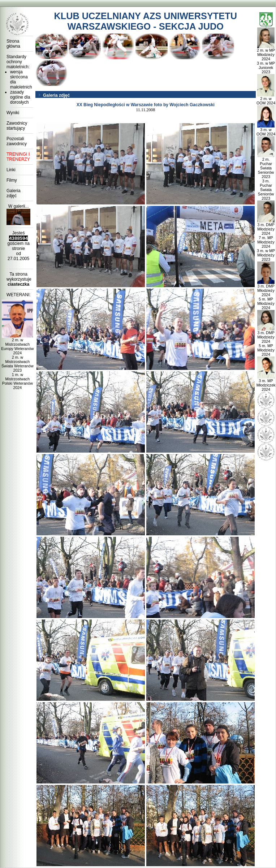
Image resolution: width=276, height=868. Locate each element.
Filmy (12, 180)
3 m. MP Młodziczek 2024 (266, 383)
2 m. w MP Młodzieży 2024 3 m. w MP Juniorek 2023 (266, 59)
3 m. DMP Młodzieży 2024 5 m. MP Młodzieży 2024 (266, 295)
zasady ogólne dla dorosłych (20, 97)
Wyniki (13, 113)
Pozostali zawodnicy (17, 141)
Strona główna (13, 44)
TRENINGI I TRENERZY (18, 157)
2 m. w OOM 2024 (266, 99)
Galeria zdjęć (14, 193)
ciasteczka (18, 284)
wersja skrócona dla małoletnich (20, 79)
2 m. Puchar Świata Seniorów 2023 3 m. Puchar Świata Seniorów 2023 (266, 177)
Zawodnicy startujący (17, 126)
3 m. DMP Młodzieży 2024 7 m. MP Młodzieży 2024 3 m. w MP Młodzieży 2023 (266, 240)
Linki (11, 170)
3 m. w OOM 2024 (266, 130)
